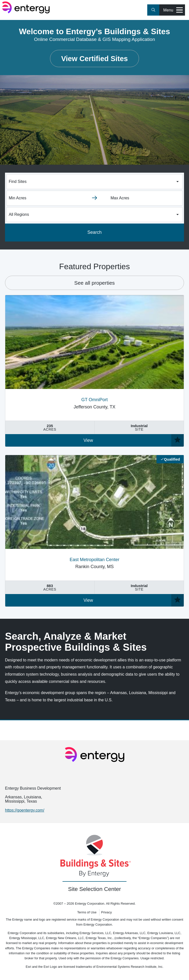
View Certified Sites (95, 59)
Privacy (106, 912)
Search (94, 232)
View (88, 440)
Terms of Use (87, 912)
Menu (173, 10)
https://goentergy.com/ (25, 810)
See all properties (94, 283)
